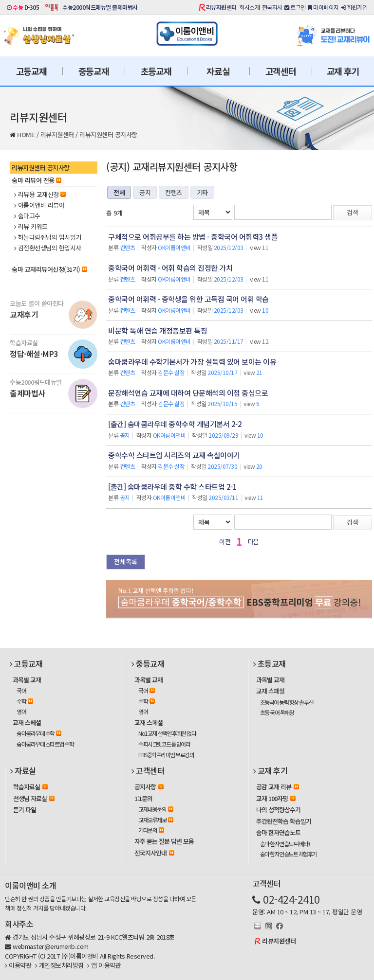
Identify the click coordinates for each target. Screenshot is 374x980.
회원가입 (354, 7)
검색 (353, 212)
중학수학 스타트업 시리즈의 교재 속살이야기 (174, 455)
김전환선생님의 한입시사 (48, 248)
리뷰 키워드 (31, 227)
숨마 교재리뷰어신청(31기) (49, 269)
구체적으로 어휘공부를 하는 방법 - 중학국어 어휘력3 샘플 (193, 237)
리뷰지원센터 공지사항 (108, 134)
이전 (225, 542)
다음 (253, 542)
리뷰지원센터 (221, 7)
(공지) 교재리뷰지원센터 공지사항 (172, 167)
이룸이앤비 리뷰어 (39, 205)
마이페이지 (323, 7)
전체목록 (126, 561)
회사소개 (249, 7)
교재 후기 (343, 71)
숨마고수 (27, 216)
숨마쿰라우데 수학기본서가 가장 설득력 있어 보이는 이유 (192, 362)
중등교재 (94, 71)
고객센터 (281, 71)
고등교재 (31, 71)
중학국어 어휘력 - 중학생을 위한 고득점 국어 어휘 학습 (188, 299)
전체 (119, 192)
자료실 (218, 71)
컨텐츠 (174, 192)
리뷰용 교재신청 (40, 195)
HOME (26, 134)
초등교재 (156, 71)
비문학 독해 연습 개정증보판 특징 (158, 330)
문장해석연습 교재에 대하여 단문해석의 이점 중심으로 (188, 393)
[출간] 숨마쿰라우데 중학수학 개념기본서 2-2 (175, 424)
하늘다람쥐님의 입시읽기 (48, 237)
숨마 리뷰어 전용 (37, 180)
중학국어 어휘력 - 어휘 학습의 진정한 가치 (170, 268)
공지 (145, 192)
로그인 (295, 7)
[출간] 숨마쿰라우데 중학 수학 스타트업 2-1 (172, 487)
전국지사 (272, 7)
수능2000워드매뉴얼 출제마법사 (100, 7)
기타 (202, 192)
